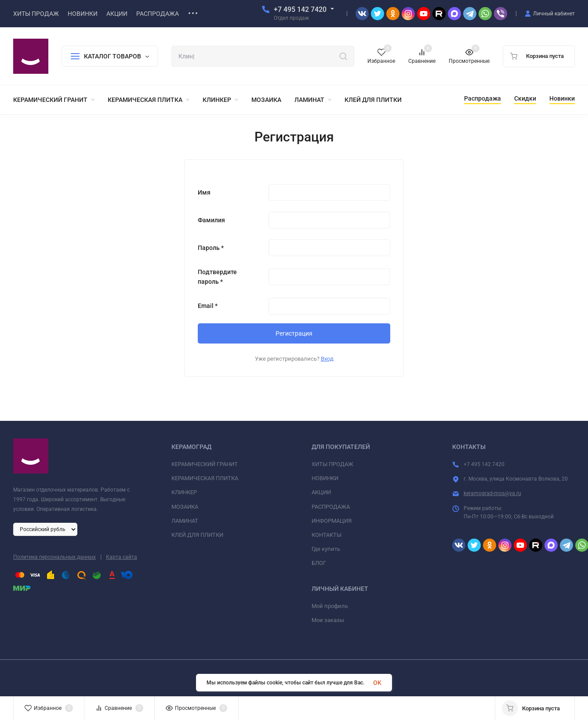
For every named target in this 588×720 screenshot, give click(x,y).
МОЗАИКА (185, 507)
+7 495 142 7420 (300, 9)
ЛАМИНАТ (185, 521)
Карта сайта (122, 557)
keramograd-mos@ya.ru (492, 493)
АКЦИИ (321, 492)
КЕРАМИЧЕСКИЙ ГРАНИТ (205, 464)
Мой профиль (330, 606)
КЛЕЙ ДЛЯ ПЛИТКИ (197, 535)
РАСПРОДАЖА (331, 507)
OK (377, 683)
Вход (327, 359)
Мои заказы (328, 620)
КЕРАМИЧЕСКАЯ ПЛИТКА (205, 478)
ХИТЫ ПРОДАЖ (332, 464)
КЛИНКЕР (184, 492)
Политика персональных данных (54, 557)
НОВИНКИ (325, 478)
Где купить (326, 549)
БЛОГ (319, 563)
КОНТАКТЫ (327, 535)
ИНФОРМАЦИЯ (332, 521)
